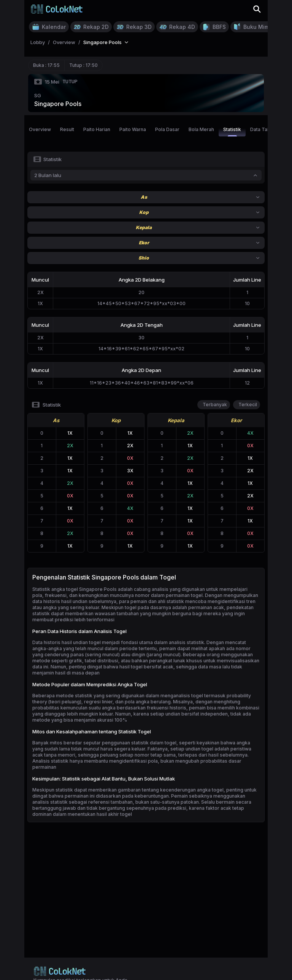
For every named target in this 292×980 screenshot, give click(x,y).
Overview (40, 129)
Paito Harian (97, 129)
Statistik (232, 131)
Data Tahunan (265, 129)
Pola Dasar (167, 129)
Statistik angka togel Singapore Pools (75, 589)
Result (67, 129)
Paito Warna (133, 129)
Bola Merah (201, 129)
